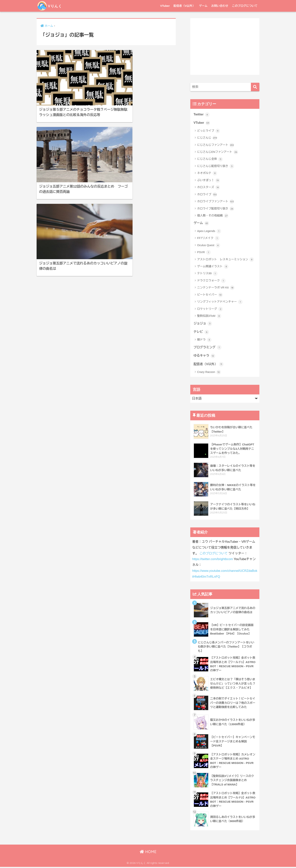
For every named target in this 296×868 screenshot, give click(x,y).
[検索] (255, 87)
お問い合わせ (220, 6)
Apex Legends (209, 231)
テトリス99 (207, 274)
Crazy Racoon (209, 373)
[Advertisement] (225, 46)
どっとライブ (209, 131)
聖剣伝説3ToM (209, 316)
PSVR (204, 253)
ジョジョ (203, 324)
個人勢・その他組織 (213, 216)
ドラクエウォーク (211, 281)
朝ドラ (204, 340)
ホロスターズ (209, 188)
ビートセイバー (210, 295)
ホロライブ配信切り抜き (216, 209)
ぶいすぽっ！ (209, 180)
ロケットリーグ (210, 309)
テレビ (201, 332)
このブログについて (245, 6)
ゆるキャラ (204, 356)
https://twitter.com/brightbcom (213, 560)
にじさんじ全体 (210, 159)
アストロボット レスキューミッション (225, 260)
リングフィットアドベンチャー (220, 302)
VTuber (165, 6)
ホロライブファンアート (216, 202)
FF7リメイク (208, 238)
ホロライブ (207, 195)
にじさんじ (207, 138)
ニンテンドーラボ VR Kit (216, 288)
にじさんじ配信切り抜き (216, 166)
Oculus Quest (209, 246)
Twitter (202, 115)
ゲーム (203, 6)
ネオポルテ (207, 173)
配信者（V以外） (184, 6)
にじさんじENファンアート (218, 152)
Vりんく (51, 6)
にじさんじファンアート (216, 145)
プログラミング (208, 348)
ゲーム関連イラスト (213, 267)
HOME (148, 853)
